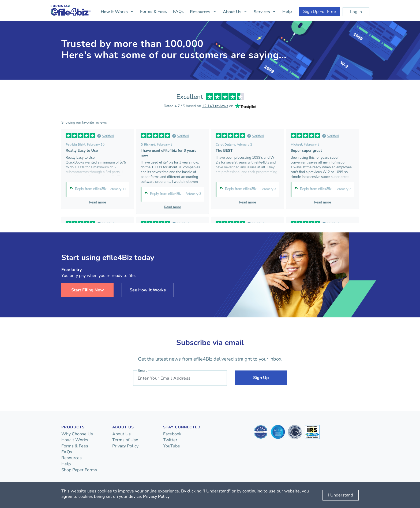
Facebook (172, 434)
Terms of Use (125, 440)
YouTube (172, 446)
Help (287, 12)
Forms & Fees (153, 12)
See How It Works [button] (148, 290)
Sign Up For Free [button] (320, 12)
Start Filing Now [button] (88, 290)
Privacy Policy (125, 446)
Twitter (170, 440)
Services (262, 12)
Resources (200, 12)
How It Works (114, 12)
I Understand (341, 495)
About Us (232, 12)
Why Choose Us (77, 434)
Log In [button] (356, 12)
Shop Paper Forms (79, 470)
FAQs (178, 12)
